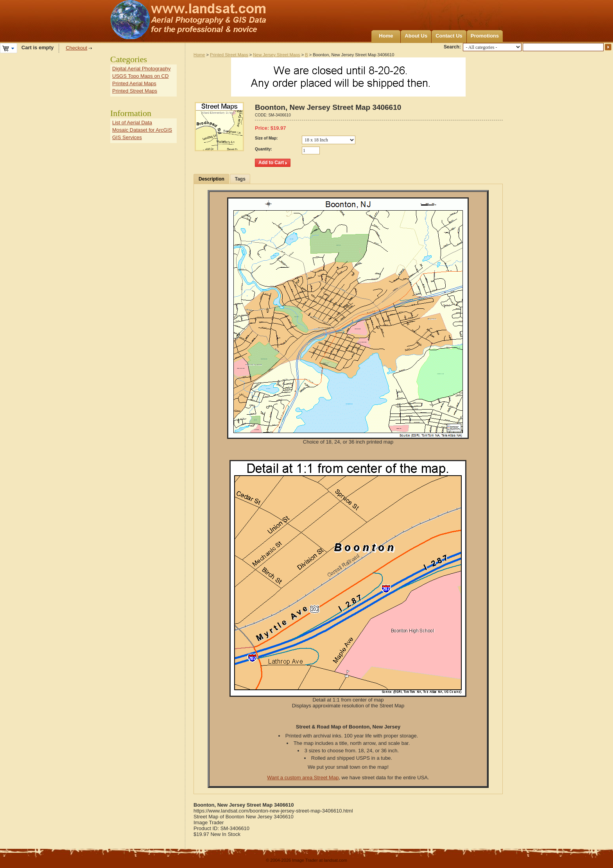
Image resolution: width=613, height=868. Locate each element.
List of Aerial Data (132, 123)
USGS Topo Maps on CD (140, 76)
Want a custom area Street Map (303, 778)
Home (386, 36)
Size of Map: (266, 138)
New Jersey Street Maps (276, 55)
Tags (240, 179)
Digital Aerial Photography (142, 69)
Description (212, 179)
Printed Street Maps (229, 55)
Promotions (485, 36)
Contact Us (449, 36)
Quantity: (263, 149)
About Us (416, 36)
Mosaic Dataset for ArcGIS (142, 130)
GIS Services (127, 137)
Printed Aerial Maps (134, 83)
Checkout (76, 48)
